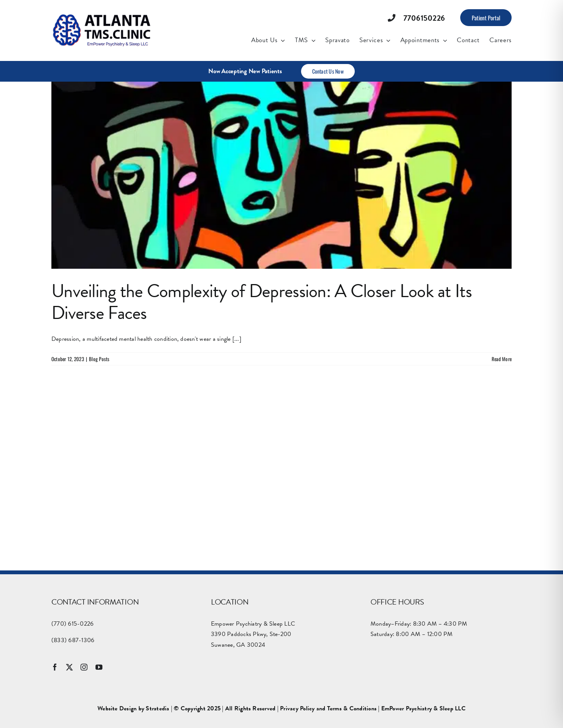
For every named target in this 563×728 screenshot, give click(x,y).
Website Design (117, 708)
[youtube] (99, 667)
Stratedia (157, 708)
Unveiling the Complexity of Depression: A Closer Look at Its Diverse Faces (262, 302)
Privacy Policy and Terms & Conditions (328, 708)
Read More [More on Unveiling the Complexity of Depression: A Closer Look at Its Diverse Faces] (502, 359)
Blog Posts (99, 359)
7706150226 (424, 18)
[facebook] (55, 667)
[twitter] (69, 667)
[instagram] (84, 667)
